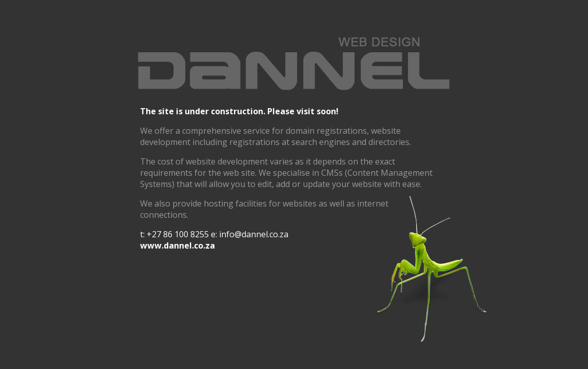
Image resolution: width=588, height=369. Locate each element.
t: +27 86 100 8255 (174, 234)
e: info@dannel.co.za (250, 234)
